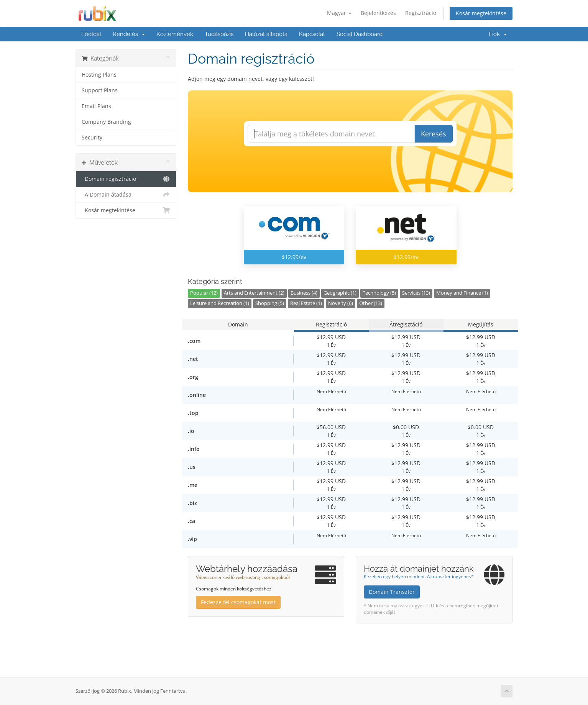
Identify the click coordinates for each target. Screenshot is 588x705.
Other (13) (371, 303)
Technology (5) (379, 293)
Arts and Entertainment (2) (254, 293)
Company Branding (106, 122)
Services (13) (416, 293)
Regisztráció (421, 13)
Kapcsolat (312, 34)
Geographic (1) (340, 293)
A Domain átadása (126, 195)
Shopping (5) (270, 303)
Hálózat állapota (266, 34)
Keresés (434, 134)
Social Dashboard (360, 34)
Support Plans (100, 90)
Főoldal (91, 34)
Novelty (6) (341, 303)
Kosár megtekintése (481, 13)
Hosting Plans (99, 75)
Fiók (498, 34)
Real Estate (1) (306, 303)
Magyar (339, 13)
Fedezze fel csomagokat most (238, 602)
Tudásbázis (219, 34)
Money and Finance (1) (462, 293)
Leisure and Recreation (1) (220, 303)
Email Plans (96, 106)
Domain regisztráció (126, 179)
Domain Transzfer (392, 592)
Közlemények (175, 34)
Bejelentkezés (378, 13)
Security (92, 138)
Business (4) (304, 293)
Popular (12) (204, 293)
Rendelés (129, 34)
